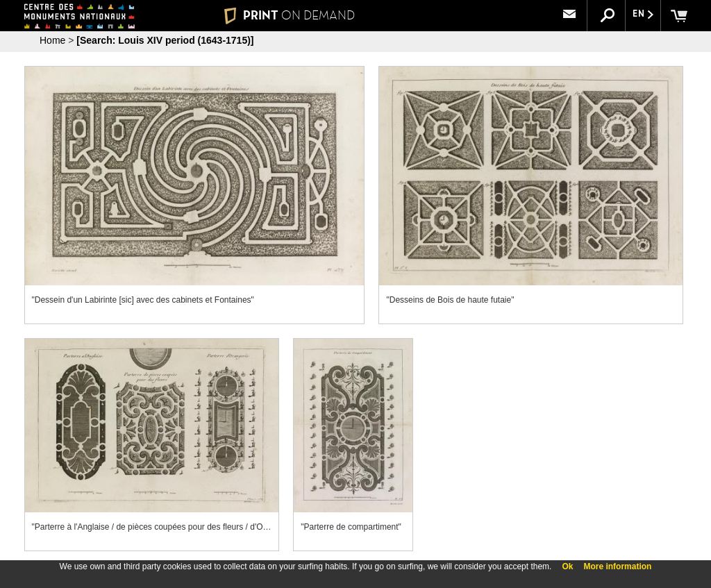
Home (52, 40)
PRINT (290, 15)
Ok (567, 566)
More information (617, 566)
